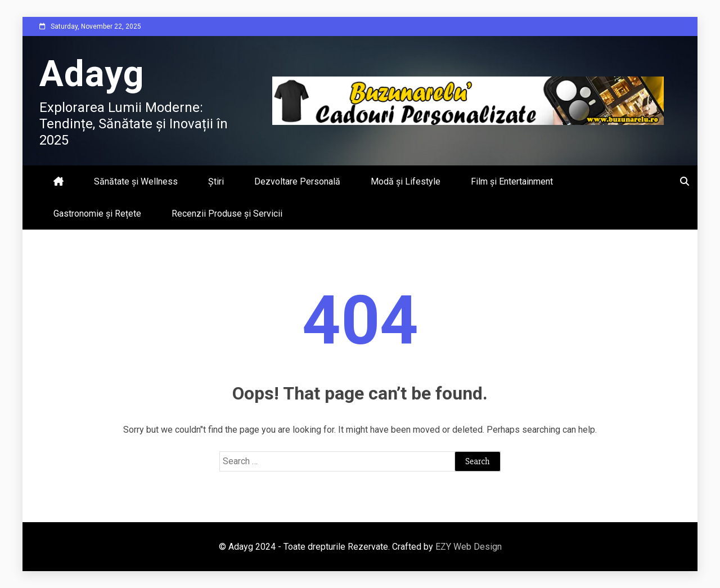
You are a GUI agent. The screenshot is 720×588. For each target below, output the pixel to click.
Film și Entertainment (512, 181)
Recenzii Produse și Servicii (227, 214)
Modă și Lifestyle (406, 181)
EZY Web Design (469, 547)
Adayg (92, 74)
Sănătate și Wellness (136, 181)
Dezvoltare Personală (297, 181)
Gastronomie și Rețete (97, 214)
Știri (216, 181)
